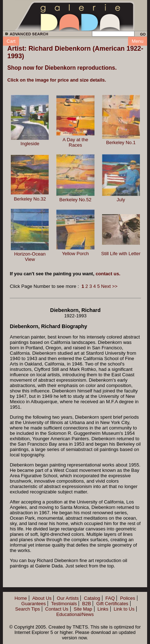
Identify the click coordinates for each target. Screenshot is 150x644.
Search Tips (28, 609)
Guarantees (34, 604)
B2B (87, 604)
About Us (42, 598)
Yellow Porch (76, 254)
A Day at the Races (76, 142)
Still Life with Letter (121, 254)
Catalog (92, 598)
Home (21, 598)
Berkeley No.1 (121, 142)
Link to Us (124, 609)
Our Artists (68, 598)
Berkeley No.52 (76, 200)
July (121, 200)
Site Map (83, 609)
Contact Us (57, 609)
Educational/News (75, 614)
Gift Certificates (112, 604)
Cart (11, 41)
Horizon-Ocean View (30, 257)
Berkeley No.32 (30, 199)
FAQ (110, 598)
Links (103, 609)
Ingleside (30, 144)
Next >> (109, 286)
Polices (128, 598)
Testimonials (64, 604)
